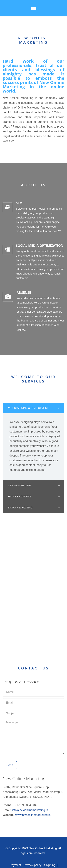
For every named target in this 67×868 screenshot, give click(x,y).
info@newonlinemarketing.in (30, 810)
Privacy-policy (33, 865)
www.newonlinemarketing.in (33, 815)
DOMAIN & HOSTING (20, 507)
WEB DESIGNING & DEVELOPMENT (28, 408)
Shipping (50, 865)
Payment (15, 865)
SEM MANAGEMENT (20, 485)
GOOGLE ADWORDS (20, 496)
